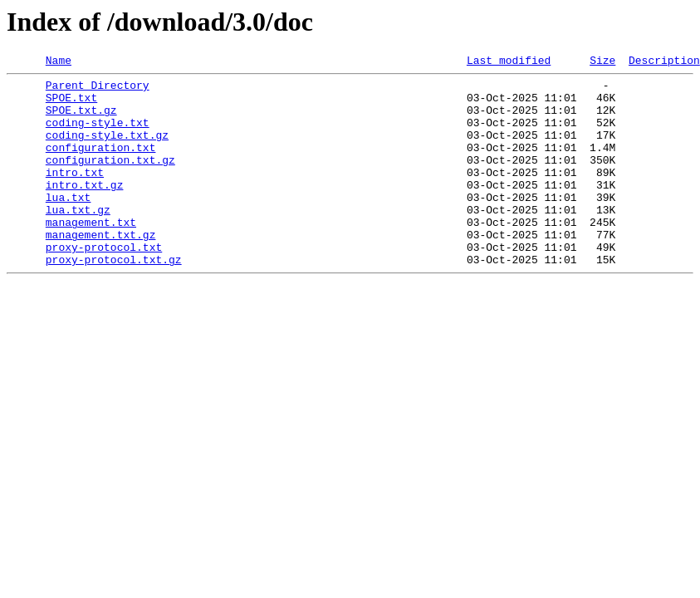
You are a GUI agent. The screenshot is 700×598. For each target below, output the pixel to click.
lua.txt (69, 224)
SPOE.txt (71, 105)
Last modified (509, 62)
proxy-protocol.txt (104, 284)
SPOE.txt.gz (81, 120)
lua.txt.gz (78, 239)
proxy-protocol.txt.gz (114, 299)
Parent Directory (98, 90)
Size (602, 62)
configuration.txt (101, 164)
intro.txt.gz (85, 209)
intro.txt (75, 194)
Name (59, 62)
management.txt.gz (101, 269)
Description (664, 62)
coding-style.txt (98, 135)
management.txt (91, 254)
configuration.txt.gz (110, 179)
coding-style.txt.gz (107, 149)
